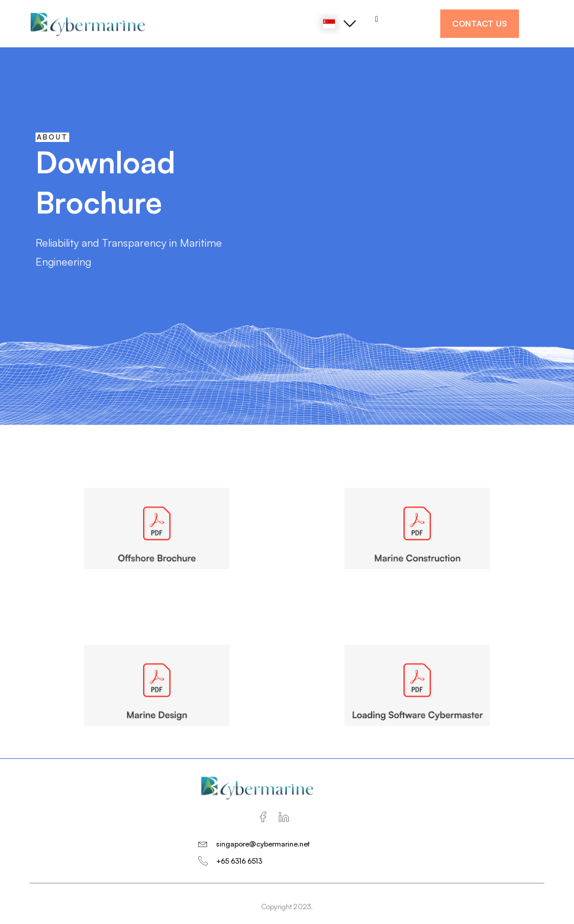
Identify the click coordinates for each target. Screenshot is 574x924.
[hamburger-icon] (377, 19)
